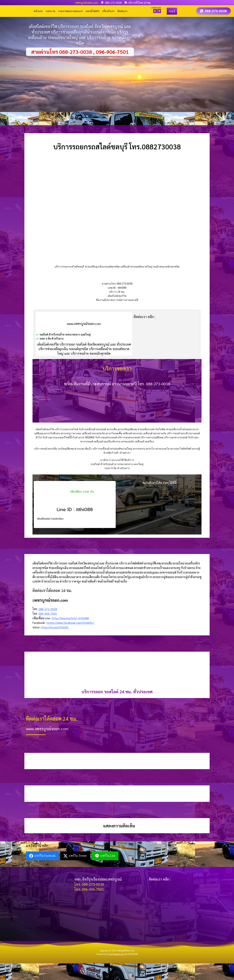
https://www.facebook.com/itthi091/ (71, 623)
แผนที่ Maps (93, 11)
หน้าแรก (38, 11)
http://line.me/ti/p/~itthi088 (70, 618)
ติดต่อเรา (122, 11)
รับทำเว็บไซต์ (131, 954)
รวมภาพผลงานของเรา (71, 11)
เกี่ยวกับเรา (108, 11)
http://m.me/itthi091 (55, 627)
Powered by (111, 954)
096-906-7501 (48, 613)
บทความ (50, 11)
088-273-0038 (48, 609)
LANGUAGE (156, 8)
